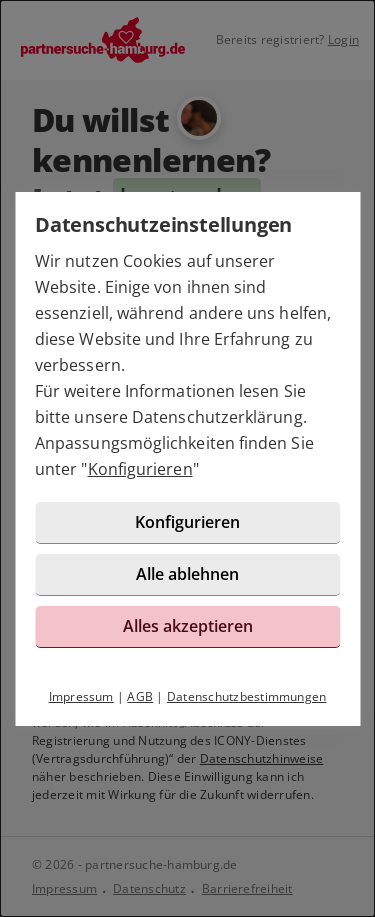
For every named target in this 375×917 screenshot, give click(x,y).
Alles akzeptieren (188, 626)
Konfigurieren (140, 469)
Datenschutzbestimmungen (247, 696)
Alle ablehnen (187, 574)
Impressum (81, 696)
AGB (140, 696)
